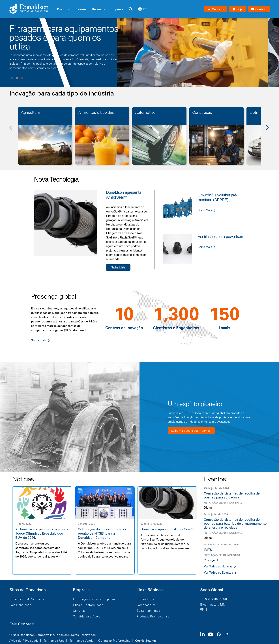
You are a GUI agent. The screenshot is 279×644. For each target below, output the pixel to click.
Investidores (145, 599)
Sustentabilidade (148, 611)
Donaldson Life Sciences (27, 599)
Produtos (63, 9)
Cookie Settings (146, 641)
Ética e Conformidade (88, 605)
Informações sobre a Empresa (94, 599)
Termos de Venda (81, 641)
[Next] (269, 130)
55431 (205, 610)
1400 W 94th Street (214, 599)
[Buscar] (131, 9)
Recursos (98, 9)
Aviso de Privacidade (24, 641)
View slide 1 (12, 78)
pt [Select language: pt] (143, 9)
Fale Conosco (22, 624)
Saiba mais (39, 340)
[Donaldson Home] (32, 9)
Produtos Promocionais (153, 616)
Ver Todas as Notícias (218, 566)
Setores (81, 9)
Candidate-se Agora (87, 616)
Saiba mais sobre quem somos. (191, 431)
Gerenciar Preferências (114, 641)
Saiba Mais (118, 267)
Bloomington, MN (213, 604)
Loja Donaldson (20, 605)
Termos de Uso (54, 641)
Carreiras (79, 611)
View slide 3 (22, 78)
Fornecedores (146, 605)
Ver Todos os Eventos (218, 573)
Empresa (117, 9)
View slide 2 (17, 78)
